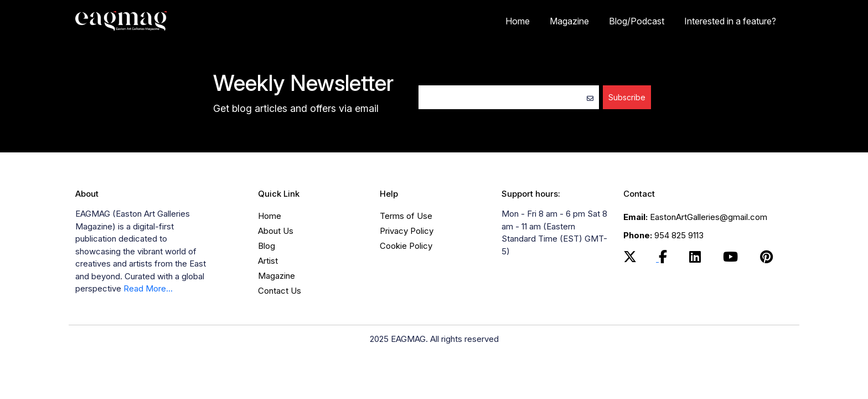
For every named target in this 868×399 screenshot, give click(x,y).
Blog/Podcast (637, 21)
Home (518, 21)
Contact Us (280, 291)
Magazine (569, 21)
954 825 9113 (663, 235)
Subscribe (627, 97)
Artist (268, 261)
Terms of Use (406, 216)
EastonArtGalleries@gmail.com (695, 217)
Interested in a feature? (730, 21)
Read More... (148, 288)
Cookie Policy (406, 246)
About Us (276, 231)
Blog (267, 246)
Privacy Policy (407, 231)
